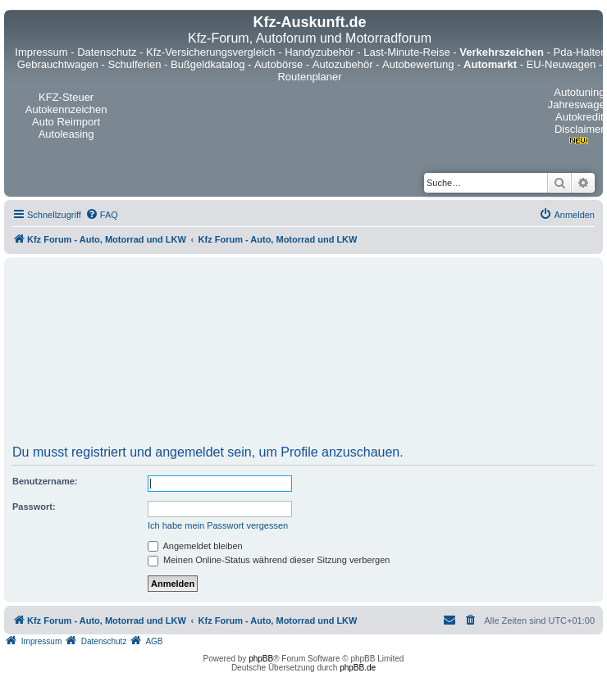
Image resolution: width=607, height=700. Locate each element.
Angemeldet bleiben (195, 546)
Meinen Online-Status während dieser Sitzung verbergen (269, 560)
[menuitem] (102, 215)
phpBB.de (358, 668)
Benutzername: (45, 481)
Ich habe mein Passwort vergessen (218, 525)
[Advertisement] (304, 357)
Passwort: (34, 507)
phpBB (261, 659)
